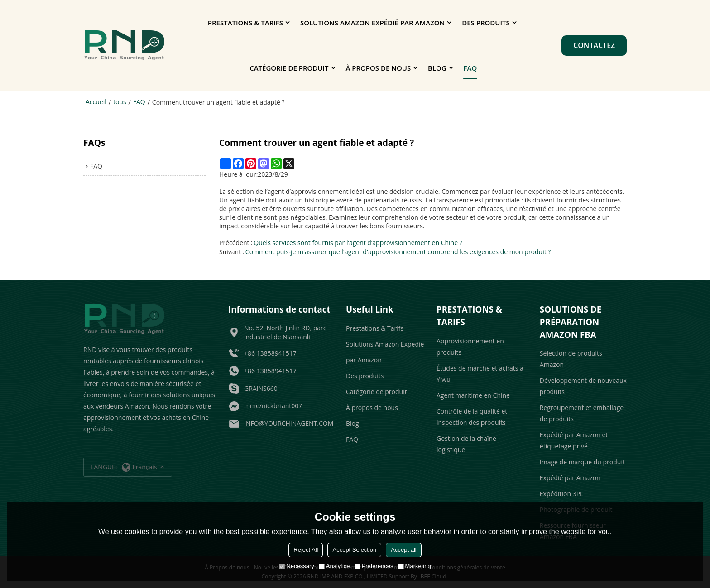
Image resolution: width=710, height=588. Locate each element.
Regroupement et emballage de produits (582, 413)
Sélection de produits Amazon (571, 359)
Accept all (403, 550)
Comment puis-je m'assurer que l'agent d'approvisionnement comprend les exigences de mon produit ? (398, 252)
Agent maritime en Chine (473, 395)
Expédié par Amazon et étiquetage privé (574, 440)
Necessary (296, 566)
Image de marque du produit (582, 462)
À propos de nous (378, 68)
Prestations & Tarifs (245, 23)
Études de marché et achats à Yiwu (480, 373)
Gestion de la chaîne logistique (466, 443)
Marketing (415, 566)
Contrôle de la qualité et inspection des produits (472, 416)
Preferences (374, 566)
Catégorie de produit (289, 68)
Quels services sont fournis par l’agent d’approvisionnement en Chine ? (358, 243)
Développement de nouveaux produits (583, 386)
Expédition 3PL (562, 494)
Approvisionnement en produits (470, 346)
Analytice (334, 566)
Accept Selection (354, 550)
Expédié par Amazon (570, 478)
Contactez (594, 45)
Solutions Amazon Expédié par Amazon (372, 23)
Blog (437, 68)
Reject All (306, 550)
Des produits (486, 23)
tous (120, 102)
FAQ (470, 68)
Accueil (96, 102)
